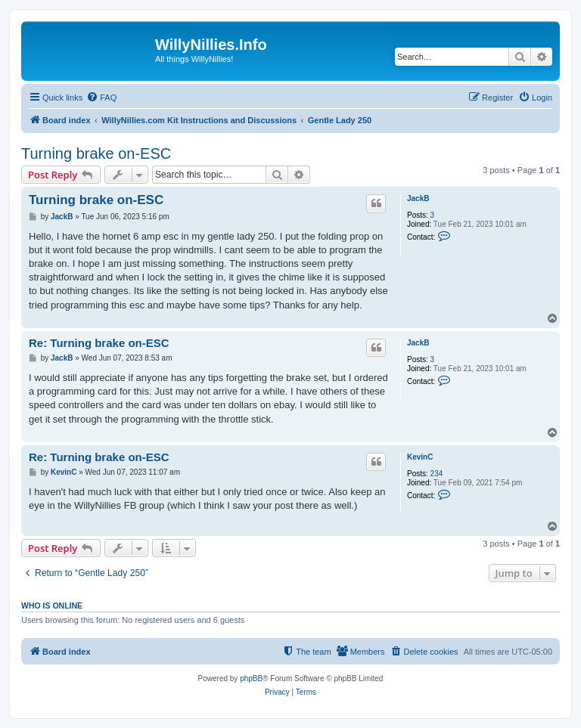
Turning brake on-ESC (96, 153)
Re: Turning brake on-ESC (99, 343)
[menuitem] (101, 98)
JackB (418, 198)
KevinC (420, 457)
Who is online (52, 606)
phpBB (251, 678)
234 (437, 474)
